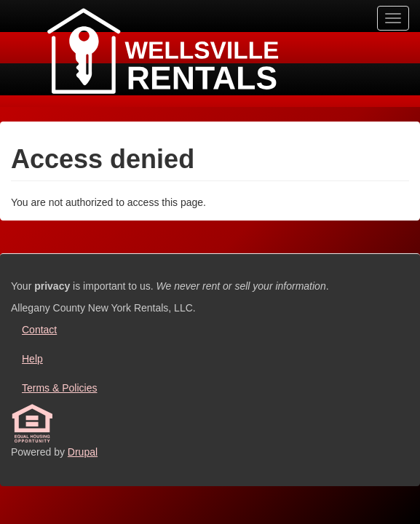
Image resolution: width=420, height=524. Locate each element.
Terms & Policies (59, 388)
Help (32, 359)
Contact (39, 330)
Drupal (83, 452)
